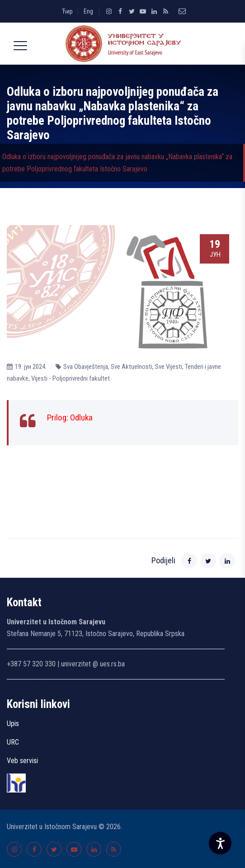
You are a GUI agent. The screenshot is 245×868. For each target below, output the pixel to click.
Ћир (67, 11)
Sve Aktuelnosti (132, 367)
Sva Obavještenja (86, 367)
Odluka (81, 417)
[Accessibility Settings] (220, 843)
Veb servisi (22, 761)
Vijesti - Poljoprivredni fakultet (71, 378)
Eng (88, 11)
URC (13, 742)
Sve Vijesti (169, 367)
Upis (13, 724)
